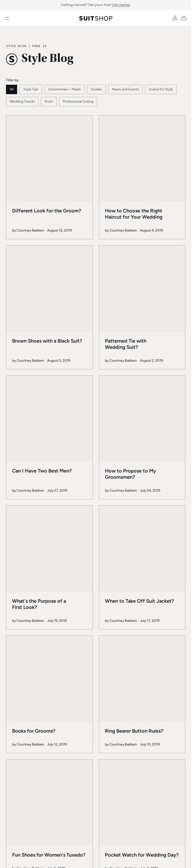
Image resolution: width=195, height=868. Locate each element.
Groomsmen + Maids (65, 89)
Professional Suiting (78, 101)
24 (113, 669)
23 (97, 669)
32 (146, 669)
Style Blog (16, 46)
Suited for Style (161, 89)
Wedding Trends (22, 101)
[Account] (175, 18)
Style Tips (31, 89)
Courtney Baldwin (30, 192)
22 (80, 669)
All (12, 89)
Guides (96, 89)
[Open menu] (7, 18)
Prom (49, 101)
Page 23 (39, 46)
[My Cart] (185, 18)
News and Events (125, 89)
